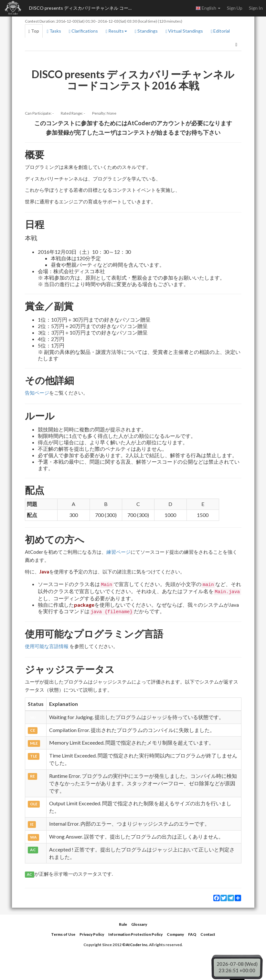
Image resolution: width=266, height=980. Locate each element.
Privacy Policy (92, 934)
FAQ (192, 934)
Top (34, 31)
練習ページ (118, 552)
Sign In (256, 8)
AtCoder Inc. (137, 945)
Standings (146, 31)
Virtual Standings (184, 31)
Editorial (220, 31)
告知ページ (37, 393)
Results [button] (116, 31)
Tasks (54, 31)
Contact (208, 934)
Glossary (139, 924)
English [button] (208, 8)
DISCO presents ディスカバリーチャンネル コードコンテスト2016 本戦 (84, 8)
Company (175, 934)
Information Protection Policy (135, 934)
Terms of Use (63, 934)
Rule (123, 924)
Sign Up (235, 8)
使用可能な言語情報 (47, 646)
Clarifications (83, 31)
